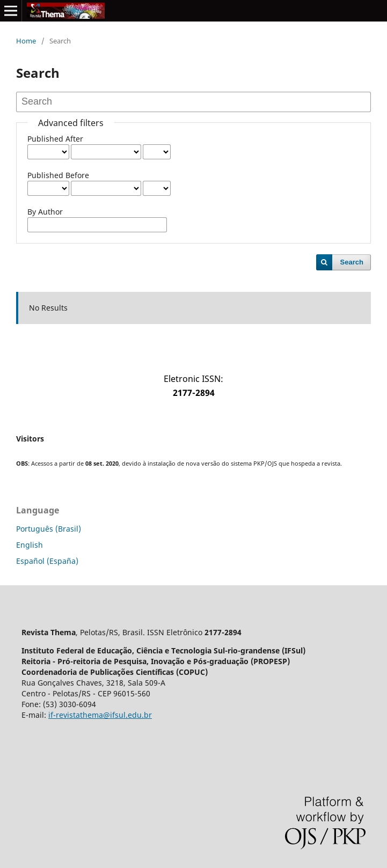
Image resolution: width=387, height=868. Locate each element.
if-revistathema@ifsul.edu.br (100, 715)
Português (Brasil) (49, 529)
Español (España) (47, 561)
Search (352, 262)
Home (26, 41)
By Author (45, 212)
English (30, 545)
